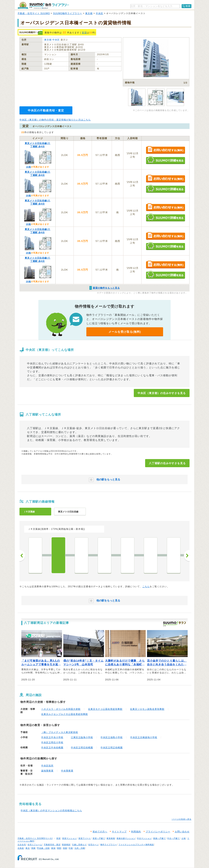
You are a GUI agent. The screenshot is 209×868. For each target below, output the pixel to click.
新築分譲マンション (126, 838)
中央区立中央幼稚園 (52, 748)
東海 (53, 848)
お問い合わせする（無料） (165, 150)
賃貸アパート (85, 838)
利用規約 (136, 832)
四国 (65, 848)
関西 (59, 848)
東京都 (89, 13)
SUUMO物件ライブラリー (68, 13)
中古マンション (144, 838)
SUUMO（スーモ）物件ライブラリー (43, 5)
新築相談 (66, 845)
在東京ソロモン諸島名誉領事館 (147, 709)
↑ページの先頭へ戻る (182, 819)
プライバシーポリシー (158, 832)
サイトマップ (119, 832)
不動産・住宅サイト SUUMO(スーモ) (35, 838)
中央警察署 (67, 771)
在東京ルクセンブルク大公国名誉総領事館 (65, 714)
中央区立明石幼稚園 (82, 748)
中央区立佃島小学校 (112, 737)
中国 (71, 848)
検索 (188, 6)
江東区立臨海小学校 (82, 737)
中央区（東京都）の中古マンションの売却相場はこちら (51, 810)
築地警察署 (47, 771)
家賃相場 (111, 838)
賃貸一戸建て (99, 838)
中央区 (99, 13)
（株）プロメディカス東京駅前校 (60, 732)
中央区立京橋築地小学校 (144, 737)
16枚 (28, 167)
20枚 (28, 196)
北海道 (21, 848)
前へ (22, 556)
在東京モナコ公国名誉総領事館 (105, 709)
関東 (33, 848)
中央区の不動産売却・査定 (46, 110)
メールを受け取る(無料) (125, 332)
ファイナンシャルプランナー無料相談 (136, 845)
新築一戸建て (159, 838)
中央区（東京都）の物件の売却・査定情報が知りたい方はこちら (55, 120)
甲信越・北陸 (43, 848)
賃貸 (84, 33)
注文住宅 (22, 845)
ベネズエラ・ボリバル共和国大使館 (61, 709)
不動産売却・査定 (52, 845)
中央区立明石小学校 (52, 742)
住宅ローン (93, 845)
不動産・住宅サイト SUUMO (34, 13)
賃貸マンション (69, 838)
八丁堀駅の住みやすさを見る (167, 463)
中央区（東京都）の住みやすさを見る (162, 393)
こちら (146, 587)
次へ (187, 556)
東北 (28, 848)
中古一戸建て (173, 838)
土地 (183, 838)
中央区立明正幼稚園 (112, 748)
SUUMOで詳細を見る (165, 160)
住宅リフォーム (35, 845)
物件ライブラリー (109, 845)
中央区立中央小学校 (52, 737)
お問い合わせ (182, 832)
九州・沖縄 (80, 848)
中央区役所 (47, 766)
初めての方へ (100, 832)
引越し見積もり (79, 845)
